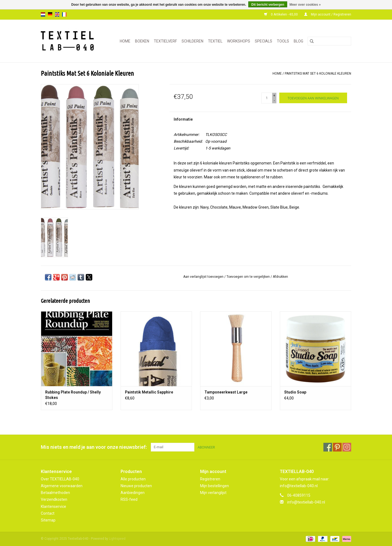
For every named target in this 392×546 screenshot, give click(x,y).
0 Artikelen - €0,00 (281, 14)
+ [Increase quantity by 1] (274, 96)
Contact (48, 513)
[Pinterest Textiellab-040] (337, 447)
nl (43, 14)
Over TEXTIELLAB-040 (60, 479)
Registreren (210, 479)
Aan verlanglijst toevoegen (204, 277)
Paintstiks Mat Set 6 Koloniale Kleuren (318, 74)
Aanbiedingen (133, 493)
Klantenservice (53, 507)
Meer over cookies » (305, 5)
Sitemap (48, 520)
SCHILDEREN (192, 41)
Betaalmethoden (55, 493)
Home (125, 41)
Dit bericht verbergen (268, 5)
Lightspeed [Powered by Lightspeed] (117, 539)
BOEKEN (142, 41)
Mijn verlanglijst (213, 493)
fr (64, 14)
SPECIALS (264, 41)
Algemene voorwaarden (62, 486)
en (57, 14)
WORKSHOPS (239, 41)
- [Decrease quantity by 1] (274, 100)
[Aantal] (267, 98)
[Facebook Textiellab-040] (328, 447)
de (50, 14)
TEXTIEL (215, 41)
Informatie (183, 119)
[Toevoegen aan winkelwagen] (313, 98)
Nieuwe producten (136, 486)
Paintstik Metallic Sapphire (149, 392)
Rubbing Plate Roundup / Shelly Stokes (73, 395)
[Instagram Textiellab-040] (347, 447)
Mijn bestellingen (215, 486)
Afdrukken (280, 277)
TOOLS (283, 41)
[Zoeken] (329, 41)
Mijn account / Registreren (328, 14)
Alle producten (133, 479)
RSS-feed (129, 499)
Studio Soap (295, 392)
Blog (298, 41)
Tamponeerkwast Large (226, 392)
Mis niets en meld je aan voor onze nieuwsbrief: (94, 447)
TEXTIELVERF (165, 41)
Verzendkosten (54, 499)
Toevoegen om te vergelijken (249, 277)
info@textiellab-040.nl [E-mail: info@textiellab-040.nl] (306, 502)
